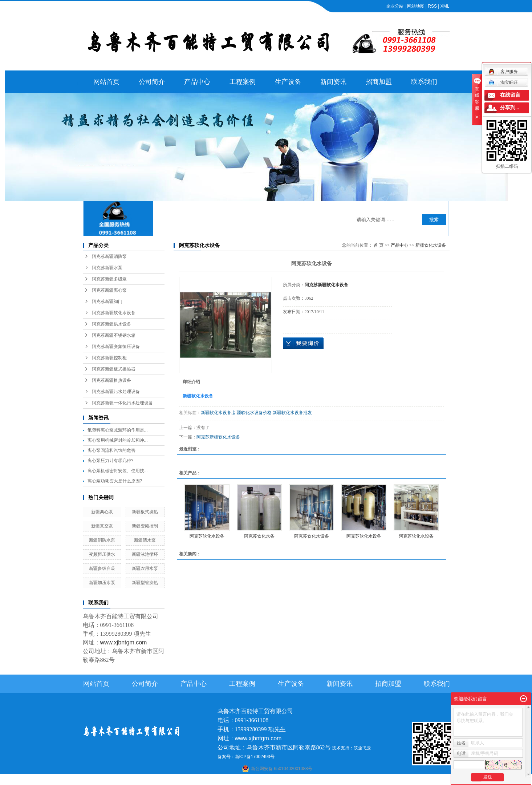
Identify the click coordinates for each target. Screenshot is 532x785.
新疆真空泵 (102, 526)
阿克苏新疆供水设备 (111, 324)
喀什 (259, 780)
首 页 (379, 245)
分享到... (510, 108)
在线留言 (510, 95)
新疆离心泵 (102, 512)
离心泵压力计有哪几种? (111, 461)
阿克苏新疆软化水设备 (114, 313)
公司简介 (152, 82)
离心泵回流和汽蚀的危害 (111, 450)
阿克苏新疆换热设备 (111, 380)
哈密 (297, 780)
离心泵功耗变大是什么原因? (115, 481)
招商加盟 (379, 82)
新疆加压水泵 (102, 583)
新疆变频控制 (145, 526)
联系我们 (424, 82)
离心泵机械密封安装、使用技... (118, 471)
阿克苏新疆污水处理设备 (116, 392)
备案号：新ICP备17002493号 (246, 757)
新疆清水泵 (145, 540)
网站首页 (106, 82)
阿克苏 (271, 780)
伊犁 (336, 780)
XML (445, 6)
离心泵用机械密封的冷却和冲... (118, 440)
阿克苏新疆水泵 (107, 268)
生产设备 (288, 82)
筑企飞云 (362, 748)
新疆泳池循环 (145, 554)
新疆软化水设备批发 (292, 413)
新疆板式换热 (145, 512)
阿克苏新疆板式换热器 (114, 369)
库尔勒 (285, 780)
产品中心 (197, 82)
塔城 (346, 780)
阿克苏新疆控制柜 (109, 358)
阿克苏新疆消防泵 (109, 256)
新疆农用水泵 (145, 568)
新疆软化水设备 (431, 245)
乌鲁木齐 (312, 780)
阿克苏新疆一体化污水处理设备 (122, 403)
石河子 (247, 780)
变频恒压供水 (102, 554)
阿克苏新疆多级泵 (109, 279)
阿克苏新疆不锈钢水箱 (114, 335)
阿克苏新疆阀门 (107, 302)
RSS (432, 6)
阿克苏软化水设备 (207, 536)
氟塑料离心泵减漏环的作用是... (118, 430)
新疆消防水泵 (102, 540)
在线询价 (303, 343)
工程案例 (243, 82)
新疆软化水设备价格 (252, 413)
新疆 (326, 780)
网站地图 (416, 6)
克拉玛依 (360, 780)
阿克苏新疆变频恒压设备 (116, 347)
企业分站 (395, 6)
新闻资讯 (333, 82)
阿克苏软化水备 (259, 536)
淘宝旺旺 (503, 82)
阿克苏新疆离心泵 (109, 290)
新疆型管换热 (145, 583)
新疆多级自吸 (102, 568)
